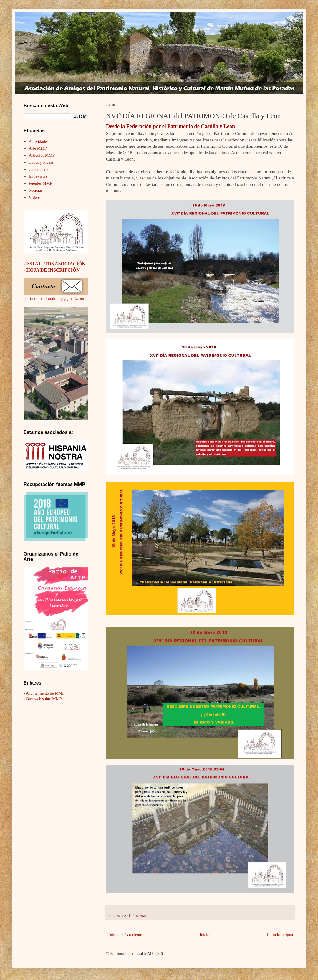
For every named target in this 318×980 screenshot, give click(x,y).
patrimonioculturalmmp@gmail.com (54, 299)
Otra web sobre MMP (44, 699)
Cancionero (38, 170)
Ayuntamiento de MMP (45, 693)
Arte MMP (38, 148)
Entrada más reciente (125, 935)
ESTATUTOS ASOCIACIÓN (56, 264)
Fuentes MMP (41, 183)
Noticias (36, 190)
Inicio (204, 935)
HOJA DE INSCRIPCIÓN (53, 270)
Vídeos (35, 198)
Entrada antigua (280, 935)
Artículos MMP (136, 916)
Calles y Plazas (41, 162)
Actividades (39, 142)
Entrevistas (38, 176)
